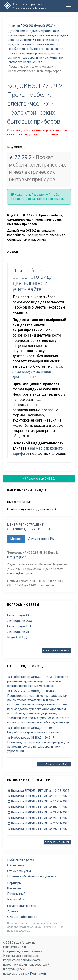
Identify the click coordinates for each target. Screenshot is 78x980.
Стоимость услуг (19, 871)
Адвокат (14, 911)
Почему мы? (16, 894)
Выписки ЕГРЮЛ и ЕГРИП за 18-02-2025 (38, 796)
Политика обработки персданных (32, 876)
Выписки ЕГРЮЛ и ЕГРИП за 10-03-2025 (38, 791)
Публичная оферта (21, 860)
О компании (16, 865)
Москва (16, 539)
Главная (14, 26)
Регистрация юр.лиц (22, 906)
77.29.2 (23, 157)
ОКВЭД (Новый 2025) (38, 26)
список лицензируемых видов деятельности (38, 372)
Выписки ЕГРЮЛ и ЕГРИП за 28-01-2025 (38, 818)
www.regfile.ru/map (20, 573)
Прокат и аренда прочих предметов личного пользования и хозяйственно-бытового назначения (36, 58)
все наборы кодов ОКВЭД (54, 764)
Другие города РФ (41, 539)
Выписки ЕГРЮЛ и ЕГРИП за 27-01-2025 (38, 823)
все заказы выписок (57, 842)
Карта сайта (16, 899)
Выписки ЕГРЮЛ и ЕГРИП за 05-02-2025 (38, 807)
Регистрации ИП (19, 626)
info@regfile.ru (17, 557)
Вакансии (14, 888)
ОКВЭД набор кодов (22, 917)
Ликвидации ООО (20, 621)
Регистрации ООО (20, 615)
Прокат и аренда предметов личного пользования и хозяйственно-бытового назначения (35, 44)
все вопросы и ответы (56, 650)
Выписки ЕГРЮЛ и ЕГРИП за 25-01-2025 (38, 829)
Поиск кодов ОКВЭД (39, 479)
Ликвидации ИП (19, 632)
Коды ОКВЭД (17, 637)
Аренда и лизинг (20, 40)
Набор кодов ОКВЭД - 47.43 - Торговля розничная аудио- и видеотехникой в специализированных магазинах (38, 681)
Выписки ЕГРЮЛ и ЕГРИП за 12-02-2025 (38, 801)
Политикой (38, 974)
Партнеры (14, 883)
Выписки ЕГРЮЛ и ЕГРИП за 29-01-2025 (38, 812)
